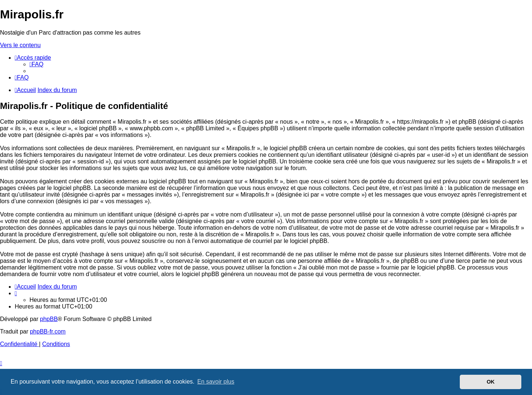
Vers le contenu (20, 45)
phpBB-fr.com (48, 331)
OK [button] (491, 382)
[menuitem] (36, 64)
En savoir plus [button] (216, 382)
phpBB (49, 319)
